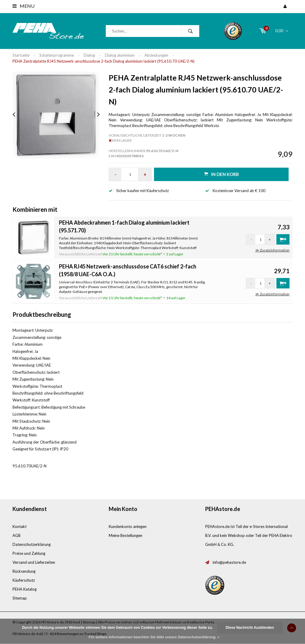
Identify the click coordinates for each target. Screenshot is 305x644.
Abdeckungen (156, 55)
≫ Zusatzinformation (272, 250)
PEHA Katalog (25, 589)
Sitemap (20, 598)
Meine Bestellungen (126, 535)
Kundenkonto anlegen (128, 526)
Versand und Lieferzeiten (34, 562)
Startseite (21, 55)
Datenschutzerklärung (32, 544)
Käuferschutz (24, 580)
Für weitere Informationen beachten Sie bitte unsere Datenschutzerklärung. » (154, 637)
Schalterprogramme (57, 55)
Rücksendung (24, 571)
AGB (17, 535)
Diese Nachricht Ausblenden (250, 628)
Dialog (89, 55)
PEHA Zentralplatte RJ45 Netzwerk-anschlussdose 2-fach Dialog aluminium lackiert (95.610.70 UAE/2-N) (104, 61)
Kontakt (20, 526)
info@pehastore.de (229, 562)
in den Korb (221, 174)
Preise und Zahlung (29, 553)
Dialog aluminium (120, 55)
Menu (24, 6)
